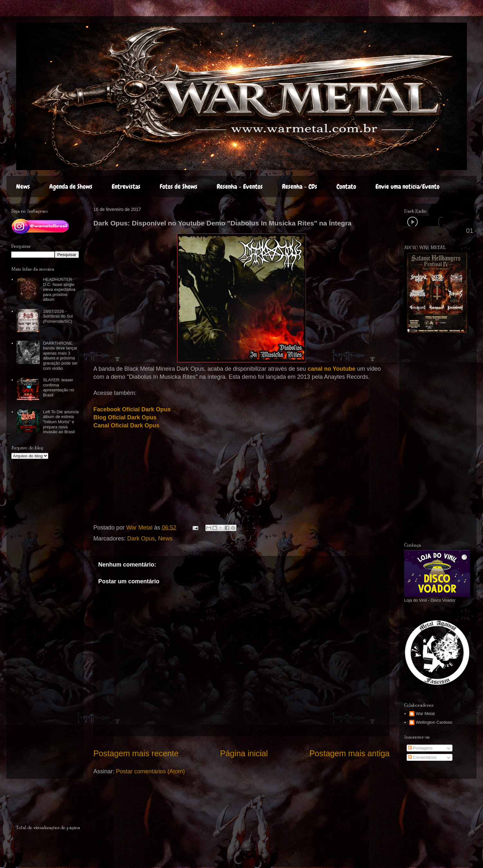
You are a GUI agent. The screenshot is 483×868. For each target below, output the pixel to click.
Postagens (420, 748)
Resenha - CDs (300, 186)
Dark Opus (141, 539)
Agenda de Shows (71, 186)
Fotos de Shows (179, 186)
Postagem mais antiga (350, 753)
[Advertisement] (54, 805)
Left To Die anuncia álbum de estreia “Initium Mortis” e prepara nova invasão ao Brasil (61, 422)
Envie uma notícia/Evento (407, 186)
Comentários (422, 757)
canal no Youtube (331, 369)
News (23, 186)
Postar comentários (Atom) (150, 771)
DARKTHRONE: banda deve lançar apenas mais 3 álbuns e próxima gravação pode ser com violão (60, 356)
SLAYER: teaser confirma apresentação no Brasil (58, 387)
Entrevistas (126, 186)
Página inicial (244, 753)
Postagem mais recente (136, 753)
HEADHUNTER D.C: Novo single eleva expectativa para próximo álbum (59, 289)
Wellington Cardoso (434, 722)
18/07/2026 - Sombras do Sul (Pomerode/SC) (58, 316)
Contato (346, 186)
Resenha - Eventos (240, 186)
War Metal (425, 714)
